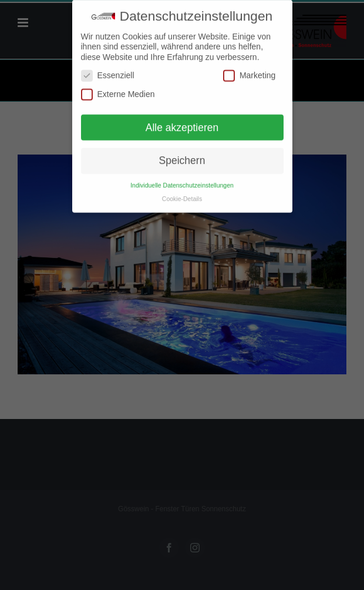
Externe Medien (118, 91)
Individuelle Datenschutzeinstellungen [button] (182, 182)
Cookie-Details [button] (182, 196)
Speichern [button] (182, 158)
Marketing (249, 73)
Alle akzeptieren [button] (182, 125)
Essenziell (108, 73)
